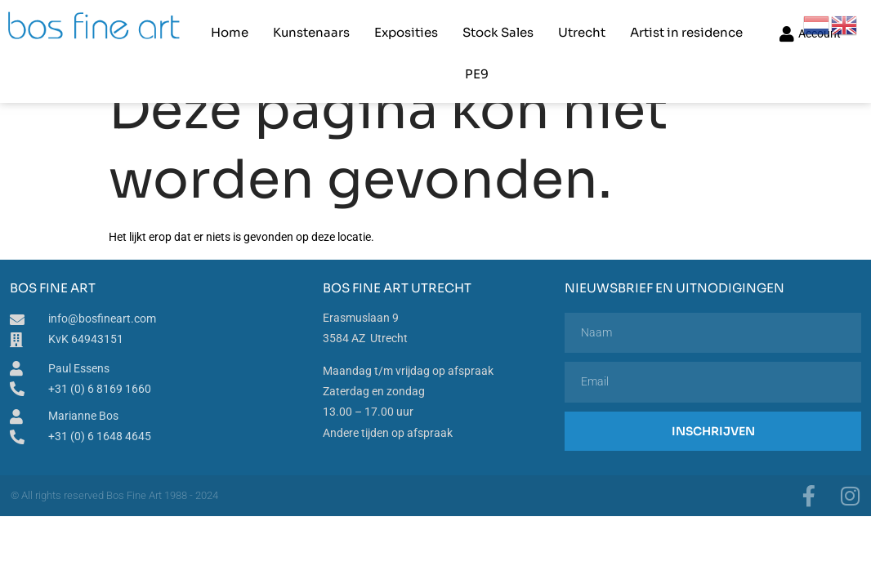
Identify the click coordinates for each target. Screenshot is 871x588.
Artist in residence (662, 29)
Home (205, 29)
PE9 (755, 29)
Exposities (382, 29)
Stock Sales (473, 29)
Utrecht (557, 29)
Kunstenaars (287, 29)
